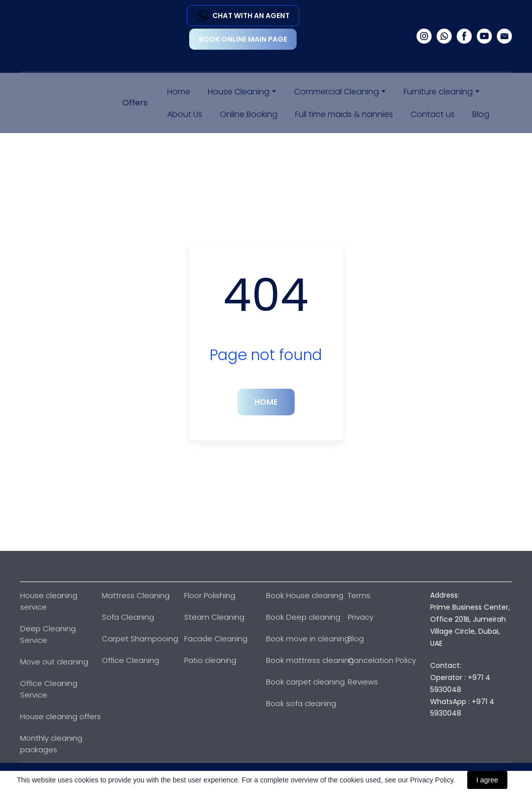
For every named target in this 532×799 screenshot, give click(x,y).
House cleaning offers (60, 716)
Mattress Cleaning (136, 595)
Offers (135, 103)
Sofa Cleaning (128, 617)
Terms (359, 595)
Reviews (363, 682)
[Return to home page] (56, 103)
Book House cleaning (305, 595)
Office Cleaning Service (49, 689)
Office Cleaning (130, 660)
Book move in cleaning (308, 639)
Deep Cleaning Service (48, 634)
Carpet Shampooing (140, 639)
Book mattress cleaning (310, 660)
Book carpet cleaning (305, 682)
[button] (243, 16)
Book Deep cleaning (303, 617)
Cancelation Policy (382, 660)
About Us (185, 114)
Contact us (433, 114)
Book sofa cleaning (301, 703)
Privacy (361, 617)
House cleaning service (49, 601)
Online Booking (249, 114)
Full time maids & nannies (344, 114)
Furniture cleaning (438, 92)
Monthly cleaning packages (51, 744)
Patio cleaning (210, 660)
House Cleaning (239, 92)
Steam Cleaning (214, 617)
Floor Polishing (210, 595)
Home (179, 92)
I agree (487, 780)
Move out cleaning (54, 662)
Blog (481, 114)
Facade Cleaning (216, 639)
